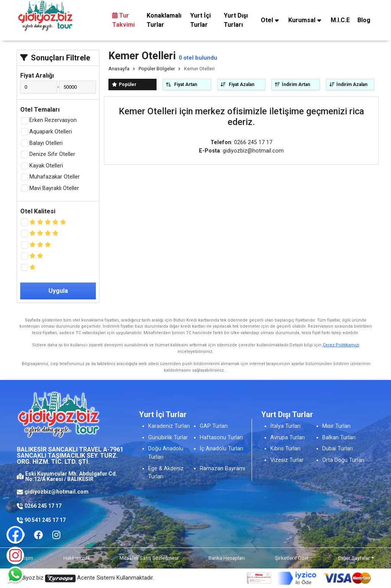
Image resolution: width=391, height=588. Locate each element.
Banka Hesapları (227, 558)
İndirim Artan (292, 84)
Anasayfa (119, 69)
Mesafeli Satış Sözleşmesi (149, 558)
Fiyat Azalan (238, 84)
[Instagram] (15, 556)
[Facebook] (39, 535)
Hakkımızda (77, 558)
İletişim (25, 558)
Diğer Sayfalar (354, 558)
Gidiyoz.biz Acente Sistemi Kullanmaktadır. (85, 578)
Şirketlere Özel (292, 558)
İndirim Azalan (348, 84)
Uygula (58, 291)
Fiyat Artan (182, 84)
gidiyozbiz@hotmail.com (57, 492)
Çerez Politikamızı (341, 345)
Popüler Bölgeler (157, 69)
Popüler (124, 84)
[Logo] (45, 15)
